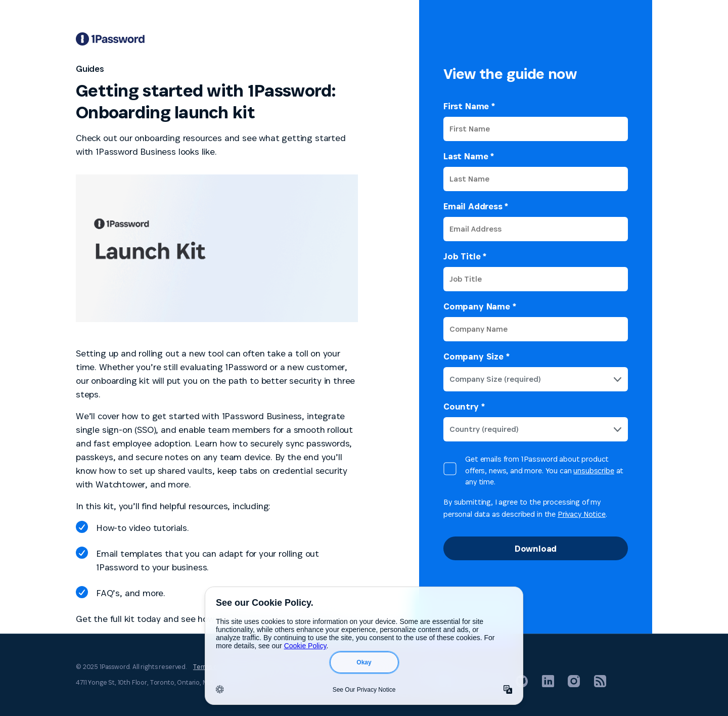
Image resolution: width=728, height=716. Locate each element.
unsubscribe (594, 471)
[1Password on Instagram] (574, 684)
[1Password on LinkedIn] (548, 684)
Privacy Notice (582, 514)
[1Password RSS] (600, 684)
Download (536, 548)
